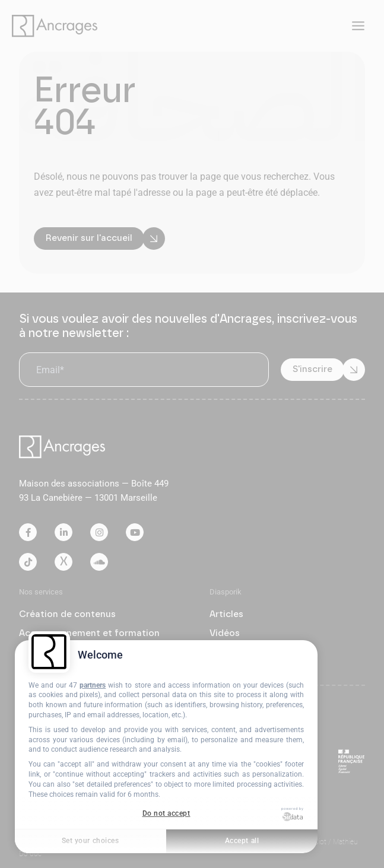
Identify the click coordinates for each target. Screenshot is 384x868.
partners (93, 685)
